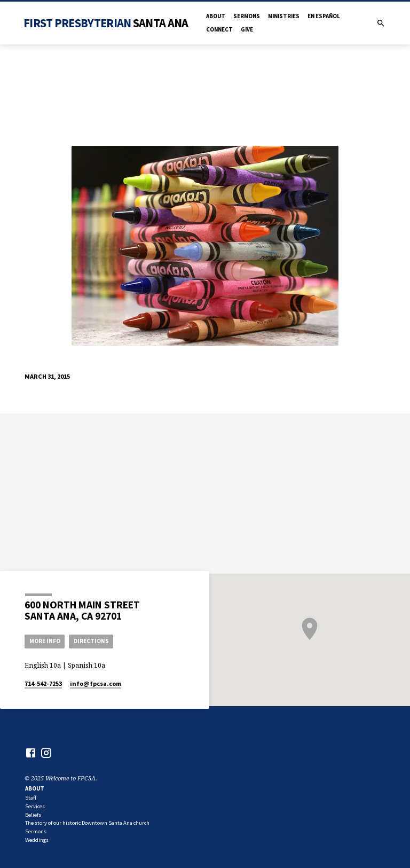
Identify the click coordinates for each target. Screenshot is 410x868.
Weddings (37, 840)
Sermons (247, 16)
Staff (31, 798)
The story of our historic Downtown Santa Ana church (87, 823)
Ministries (284, 16)
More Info (45, 641)
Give (247, 29)
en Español (324, 16)
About (216, 16)
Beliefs (33, 815)
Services (35, 806)
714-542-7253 (43, 683)
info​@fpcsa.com (96, 683)
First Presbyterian (106, 23)
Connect (219, 29)
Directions (91, 641)
